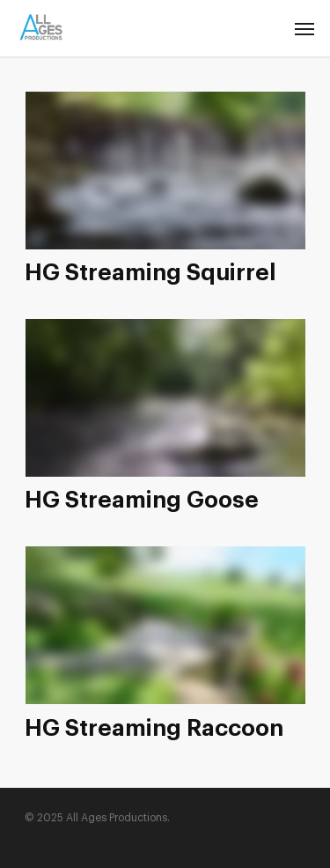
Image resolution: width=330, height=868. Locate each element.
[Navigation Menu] (304, 28)
